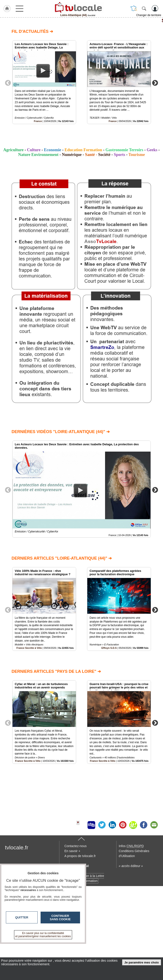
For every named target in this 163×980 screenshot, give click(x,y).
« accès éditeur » (131, 955)
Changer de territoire (149, 15)
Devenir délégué (77, 955)
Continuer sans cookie (60, 918)
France (38, 121)
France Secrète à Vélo (29, 648)
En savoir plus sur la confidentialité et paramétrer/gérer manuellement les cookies (43, 935)
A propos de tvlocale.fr (80, 945)
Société (81, 21)
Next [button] (155, 83)
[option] (44, 82)
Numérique (72, 155)
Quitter (22, 917)
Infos (131, 935)
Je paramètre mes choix (142, 962)
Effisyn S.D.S (109, 648)
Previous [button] (8, 83)
